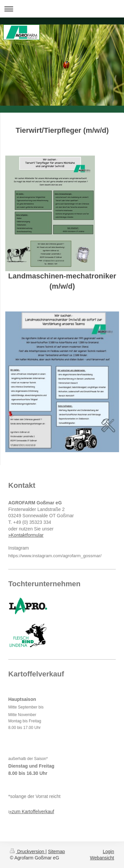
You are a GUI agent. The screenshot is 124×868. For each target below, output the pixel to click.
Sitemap (56, 851)
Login (108, 851)
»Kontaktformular (26, 535)
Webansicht (102, 858)
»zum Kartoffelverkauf (32, 812)
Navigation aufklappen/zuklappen (62, 9)
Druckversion (28, 851)
